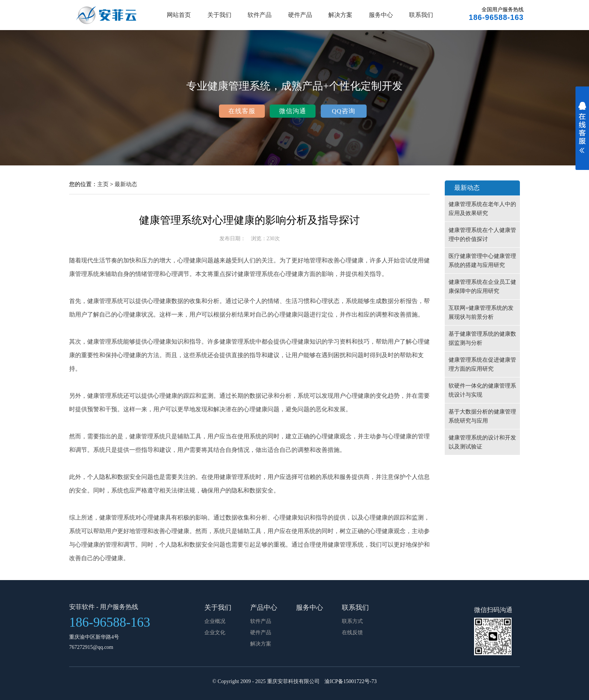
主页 (103, 184)
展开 (582, 132)
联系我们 (421, 15)
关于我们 (219, 15)
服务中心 (381, 15)
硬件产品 (300, 15)
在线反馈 (352, 633)
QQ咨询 (343, 111)
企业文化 (215, 633)
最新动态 (126, 184)
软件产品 (260, 15)
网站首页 (179, 15)
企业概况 (215, 621)
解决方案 (340, 15)
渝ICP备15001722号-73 (350, 681)
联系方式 (352, 621)
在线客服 (242, 111)
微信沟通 (293, 111)
